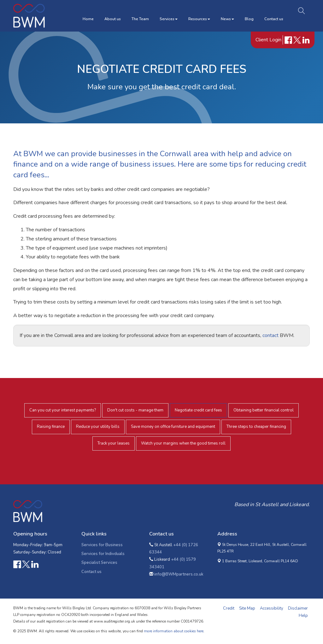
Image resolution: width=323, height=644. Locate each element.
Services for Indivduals (103, 554)
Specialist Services (99, 563)
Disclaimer (298, 608)
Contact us (274, 19)
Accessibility (272, 608)
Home (88, 19)
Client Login (269, 40)
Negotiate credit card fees (198, 410)
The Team (140, 19)
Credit (229, 608)
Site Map (247, 608)
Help (303, 616)
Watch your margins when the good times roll (183, 443)
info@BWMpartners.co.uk (179, 574)
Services (169, 19)
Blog (249, 19)
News (227, 19)
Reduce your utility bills (98, 427)
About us (113, 19)
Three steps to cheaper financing (256, 427)
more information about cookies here (174, 631)
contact (270, 335)
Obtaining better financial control (264, 410)
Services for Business (102, 545)
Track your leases (114, 443)
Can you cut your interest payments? (63, 410)
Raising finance (51, 427)
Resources (199, 19)
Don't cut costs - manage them (135, 410)
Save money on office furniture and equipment (173, 427)
